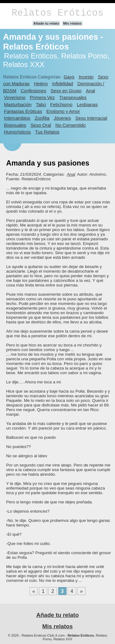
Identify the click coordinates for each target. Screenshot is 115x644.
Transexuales (73, 97)
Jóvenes (62, 118)
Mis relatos (72, 23)
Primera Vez (42, 97)
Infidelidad (63, 84)
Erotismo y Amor (63, 111)
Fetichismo (61, 104)
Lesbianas (87, 104)
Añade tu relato (46, 23)
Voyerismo (15, 97)
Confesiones (34, 91)
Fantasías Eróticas (23, 111)
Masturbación (18, 104)
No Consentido (70, 125)
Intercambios (17, 118)
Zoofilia (42, 118)
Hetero (41, 84)
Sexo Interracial (91, 118)
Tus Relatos (47, 132)
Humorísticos (17, 132)
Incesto (86, 77)
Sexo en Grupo (66, 91)
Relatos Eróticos (57, 13)
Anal (90, 91)
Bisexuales (15, 125)
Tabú (41, 104)
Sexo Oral (41, 125)
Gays (69, 77)
